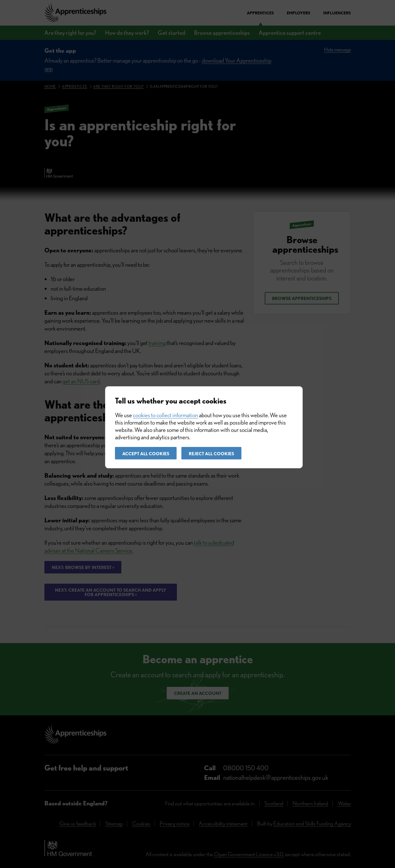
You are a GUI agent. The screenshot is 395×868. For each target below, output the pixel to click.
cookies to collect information (165, 415)
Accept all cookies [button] (146, 454)
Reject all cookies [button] (211, 454)
